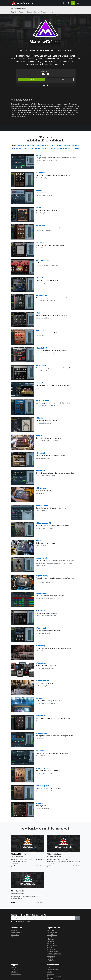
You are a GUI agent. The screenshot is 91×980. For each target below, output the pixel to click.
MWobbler (40, 803)
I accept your (21, 922)
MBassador (51, 939)
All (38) (14, 145)
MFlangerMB (41, 330)
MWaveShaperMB (43, 786)
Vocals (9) (26, 148)
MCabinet (40, 208)
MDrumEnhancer (52, 945)
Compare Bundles (33, 12)
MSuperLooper (42, 593)
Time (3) (76, 148)
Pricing (44, 12)
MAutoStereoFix (52, 935)
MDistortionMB (42, 295)
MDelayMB (40, 278)
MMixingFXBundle (19, 854)
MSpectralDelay (42, 576)
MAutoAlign (51, 931)
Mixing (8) (45, 148)
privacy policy (26, 922)
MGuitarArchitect (43, 383)
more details (40, 866)
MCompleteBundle (55, 854)
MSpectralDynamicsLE (54, 954)
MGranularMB (41, 365)
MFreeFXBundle (18, 891)
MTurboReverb (52, 960)
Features (22, 12)
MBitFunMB (40, 190)
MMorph (39, 435)
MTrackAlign (51, 956)
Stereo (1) (69, 148)
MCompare (51, 943)
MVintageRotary (42, 733)
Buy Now (31, 79)
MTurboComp (51, 958)
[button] (64, 3)
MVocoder (40, 751)
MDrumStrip (15, 935)
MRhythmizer (41, 488)
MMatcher (40, 418)
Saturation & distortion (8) (46, 145)
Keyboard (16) (17, 148)
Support (50, 12)
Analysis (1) (22, 145)
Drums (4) (67, 145)
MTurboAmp (41, 646)
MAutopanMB (41, 173)
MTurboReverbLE (43, 681)
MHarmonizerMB (42, 400)
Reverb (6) (60, 148)
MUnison (39, 698)
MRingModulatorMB (43, 523)
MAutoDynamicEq (53, 933)
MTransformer (42, 611)
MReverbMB (41, 471)
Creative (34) (32, 145)
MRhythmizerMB (42, 506)
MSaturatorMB (42, 558)
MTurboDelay (41, 663)
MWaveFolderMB (42, 768)
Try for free (60, 79)
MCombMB (40, 243)
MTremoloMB (41, 628)
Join (77, 918)
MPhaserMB (41, 453)
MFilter (39, 313)
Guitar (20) (75, 145)
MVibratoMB (41, 716)
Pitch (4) (53, 148)
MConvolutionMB (42, 260)
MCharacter (51, 941)
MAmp (38, 155)
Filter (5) (59, 145)
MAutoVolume (52, 937)
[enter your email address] (43, 918)
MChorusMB (41, 225)
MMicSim (50, 947)
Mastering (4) (36, 148)
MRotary (39, 541)
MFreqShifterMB (42, 348)
